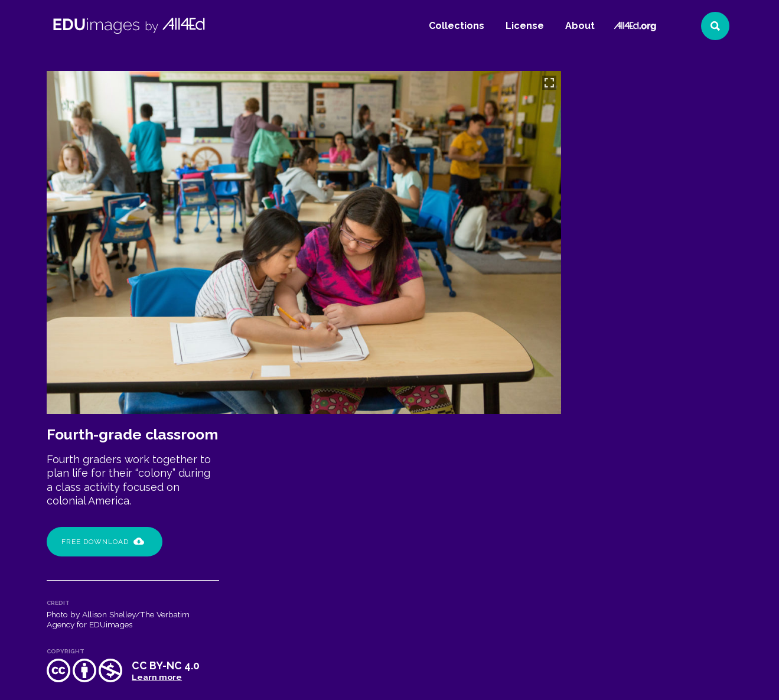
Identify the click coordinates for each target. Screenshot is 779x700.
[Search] (715, 26)
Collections (457, 26)
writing (599, 428)
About (580, 26)
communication (690, 396)
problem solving (679, 412)
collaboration (612, 396)
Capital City (606, 380)
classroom (672, 380)
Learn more (685, 339)
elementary (605, 412)
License (525, 26)
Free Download (631, 204)
